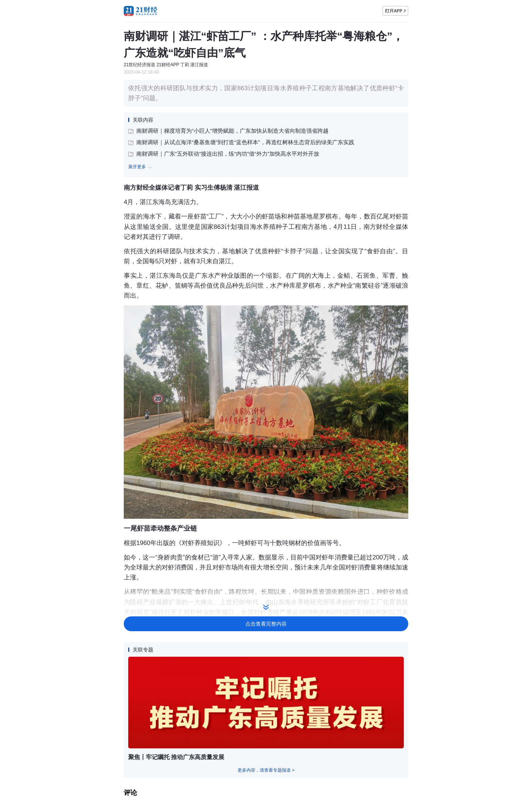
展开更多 (141, 167)
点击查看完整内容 (266, 624)
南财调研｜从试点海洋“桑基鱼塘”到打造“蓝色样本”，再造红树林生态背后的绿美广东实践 (241, 142)
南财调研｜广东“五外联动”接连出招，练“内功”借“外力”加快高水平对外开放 (224, 154)
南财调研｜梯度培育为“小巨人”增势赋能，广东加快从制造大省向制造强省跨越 (228, 131)
